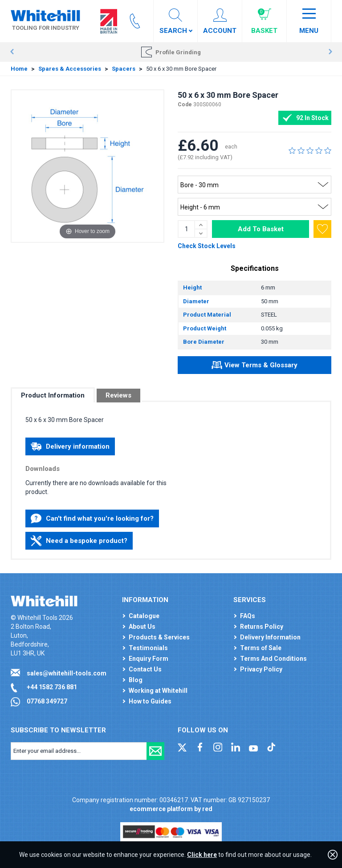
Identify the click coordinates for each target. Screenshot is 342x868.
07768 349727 (47, 701)
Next (330, 52)
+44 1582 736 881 (52, 687)
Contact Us (145, 669)
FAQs (248, 616)
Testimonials (148, 648)
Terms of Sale (261, 648)
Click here (202, 855)
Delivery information (70, 446)
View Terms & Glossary (254, 366)
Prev (12, 52)
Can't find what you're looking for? (92, 518)
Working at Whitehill (158, 691)
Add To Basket (261, 229)
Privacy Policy (261, 669)
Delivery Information (270, 637)
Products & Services (159, 637)
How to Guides (150, 701)
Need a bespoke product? (79, 541)
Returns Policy (262, 627)
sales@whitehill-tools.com (67, 673)
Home (19, 69)
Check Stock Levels (207, 246)
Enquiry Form (149, 659)
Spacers (124, 69)
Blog (136, 680)
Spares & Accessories (70, 69)
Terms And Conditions (273, 659)
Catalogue (144, 616)
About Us (142, 627)
